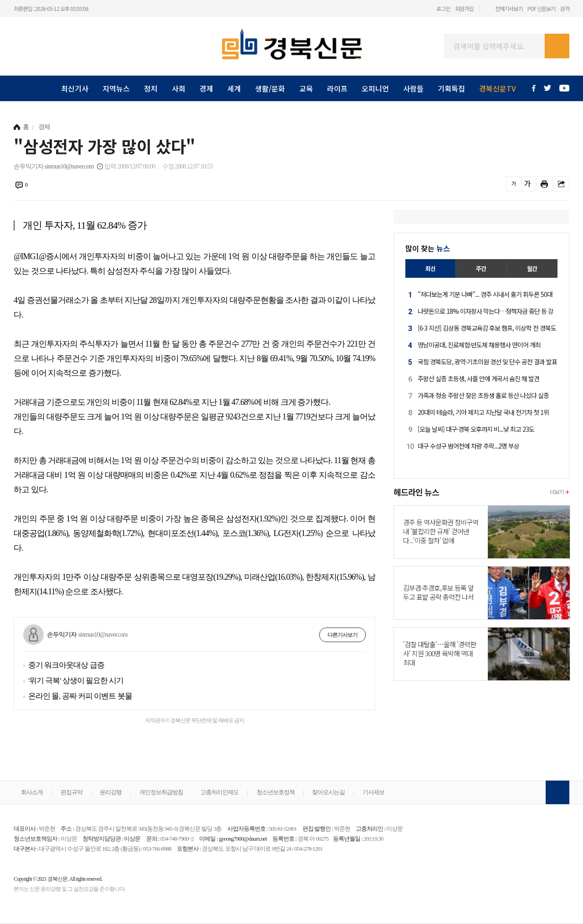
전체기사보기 (509, 8)
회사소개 (32, 792)
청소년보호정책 (276, 792)
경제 (206, 88)
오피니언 (375, 88)
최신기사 (75, 88)
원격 (565, 8)
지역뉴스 (116, 88)
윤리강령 (111, 792)
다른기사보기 (343, 635)
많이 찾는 (428, 248)
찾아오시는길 (328, 792)
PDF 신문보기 (541, 8)
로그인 (443, 8)
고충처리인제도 (220, 792)
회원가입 (464, 8)
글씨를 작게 (514, 184)
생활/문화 (270, 88)
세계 (234, 88)
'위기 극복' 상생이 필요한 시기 (76, 681)
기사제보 (373, 792)
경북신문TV (498, 88)
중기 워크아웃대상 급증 (66, 665)
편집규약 (72, 792)
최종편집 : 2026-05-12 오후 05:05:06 (51, 8)
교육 (306, 88)
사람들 (413, 88)
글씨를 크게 (527, 184)
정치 (151, 88)
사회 (179, 88)
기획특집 (451, 88)
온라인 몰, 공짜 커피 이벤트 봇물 (80, 696)
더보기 (557, 492)
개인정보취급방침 (161, 792)
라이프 (337, 88)
